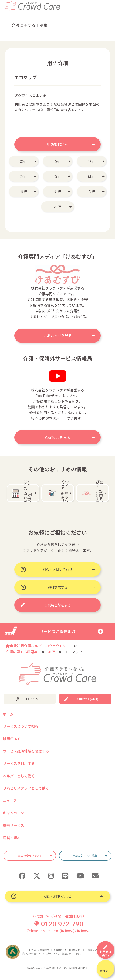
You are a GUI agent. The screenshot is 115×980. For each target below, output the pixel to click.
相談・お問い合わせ (57, 896)
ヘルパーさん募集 (85, 856)
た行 (23, 176)
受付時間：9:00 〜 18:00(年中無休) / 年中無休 (57, 931)
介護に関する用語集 (22, 652)
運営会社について (30, 856)
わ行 (57, 207)
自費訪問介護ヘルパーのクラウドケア (38, 646)
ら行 (92, 192)
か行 (58, 161)
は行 (92, 176)
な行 (58, 176)
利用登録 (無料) (87, 699)
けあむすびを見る (58, 335)
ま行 (23, 192)
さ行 (92, 161)
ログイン (32, 699)
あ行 (23, 161)
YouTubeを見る (57, 437)
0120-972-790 (59, 924)
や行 (58, 192)
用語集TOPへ (57, 144)
